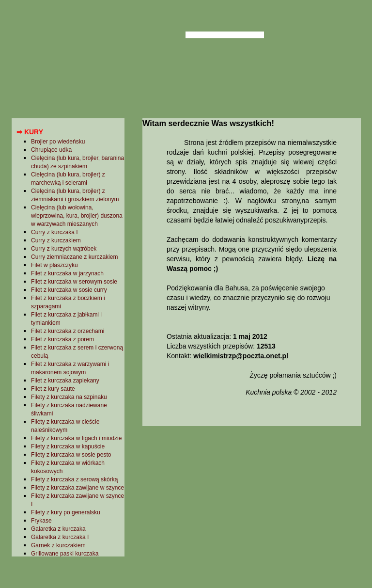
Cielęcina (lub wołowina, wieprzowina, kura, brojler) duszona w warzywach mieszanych (77, 216)
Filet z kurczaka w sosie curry (69, 290)
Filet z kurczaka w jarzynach (67, 273)
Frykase (41, 521)
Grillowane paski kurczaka (65, 554)
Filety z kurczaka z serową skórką (74, 479)
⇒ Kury (30, 132)
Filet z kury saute (53, 389)
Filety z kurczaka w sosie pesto (71, 455)
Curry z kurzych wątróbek (64, 249)
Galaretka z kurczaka (58, 529)
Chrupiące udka (51, 150)
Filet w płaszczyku (54, 265)
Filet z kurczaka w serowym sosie (74, 282)
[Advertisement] (251, 506)
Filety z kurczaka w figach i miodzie (76, 438)
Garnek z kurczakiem (58, 545)
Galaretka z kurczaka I (60, 537)
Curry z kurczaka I (54, 232)
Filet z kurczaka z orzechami (68, 331)
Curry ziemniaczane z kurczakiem (74, 257)
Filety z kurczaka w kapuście (68, 446)
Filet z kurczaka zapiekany (65, 381)
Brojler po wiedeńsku (58, 142)
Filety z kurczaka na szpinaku (69, 397)
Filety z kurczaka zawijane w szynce (77, 488)
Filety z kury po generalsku (66, 512)
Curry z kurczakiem (56, 240)
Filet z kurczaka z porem (62, 339)
